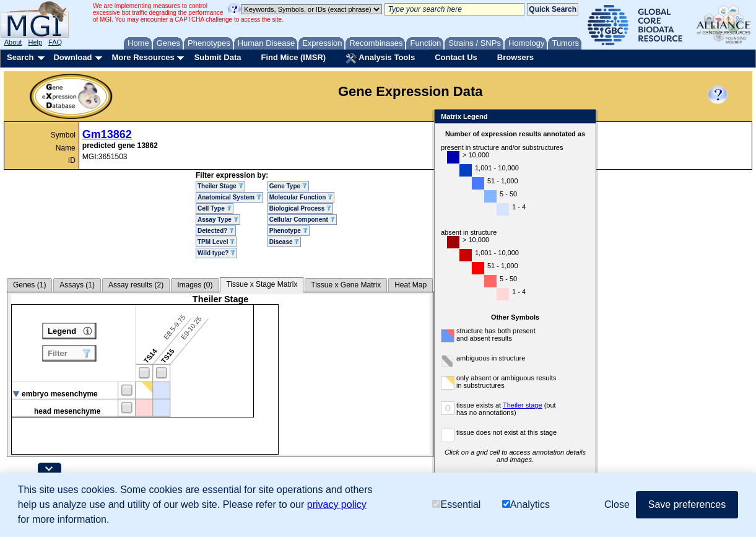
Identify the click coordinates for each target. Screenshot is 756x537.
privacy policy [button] (337, 504)
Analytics (526, 504)
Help (35, 42)
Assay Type (218, 220)
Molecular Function (301, 197)
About (13, 42)
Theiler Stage (220, 186)
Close (584, 117)
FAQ (55, 42)
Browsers (515, 57)
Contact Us (456, 57)
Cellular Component (302, 220)
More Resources (143, 57)
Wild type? (216, 253)
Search (20, 57)
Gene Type (288, 186)
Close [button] (617, 504)
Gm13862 (107, 134)
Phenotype (289, 231)
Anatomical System (229, 197)
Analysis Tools (380, 58)
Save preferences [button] (687, 504)
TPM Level (216, 242)
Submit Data (218, 57)
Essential (456, 504)
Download (72, 57)
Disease (285, 242)
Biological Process (300, 208)
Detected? (216, 231)
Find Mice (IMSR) (293, 57)
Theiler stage (523, 405)
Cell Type (215, 208)
